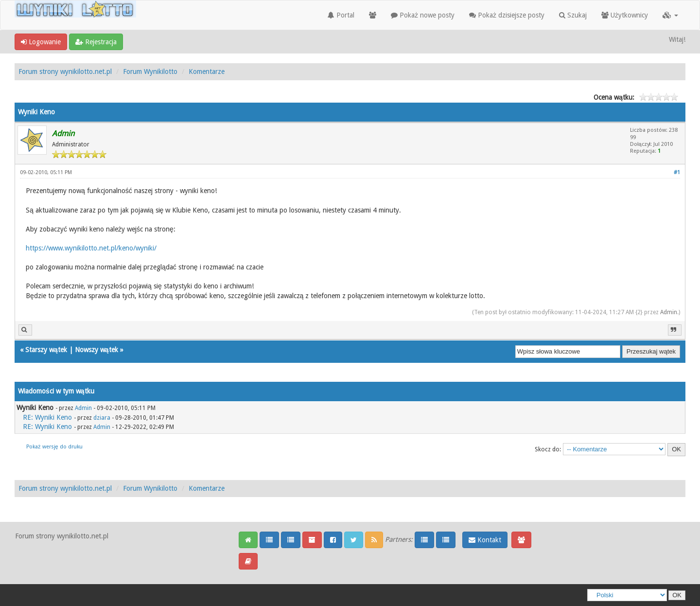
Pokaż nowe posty (423, 15)
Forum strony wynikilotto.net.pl (65, 71)
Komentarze (207, 71)
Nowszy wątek (96, 350)
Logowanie (41, 42)
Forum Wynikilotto (150, 71)
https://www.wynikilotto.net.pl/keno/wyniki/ (91, 248)
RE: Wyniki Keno (47, 417)
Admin (669, 312)
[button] (670, 15)
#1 (677, 172)
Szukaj (573, 15)
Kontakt (485, 540)
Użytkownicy (625, 15)
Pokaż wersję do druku (54, 447)
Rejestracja (96, 42)
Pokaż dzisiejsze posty (507, 15)
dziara (102, 418)
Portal (341, 15)
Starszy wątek (46, 350)
